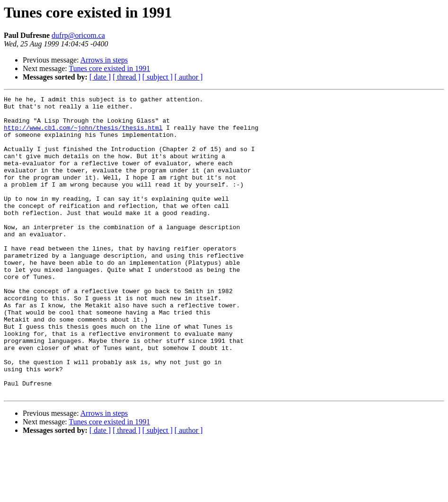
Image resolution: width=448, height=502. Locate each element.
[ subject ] (158, 77)
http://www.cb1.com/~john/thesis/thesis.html (83, 134)
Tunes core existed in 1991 (109, 68)
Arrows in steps (104, 60)
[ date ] (100, 77)
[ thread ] (127, 77)
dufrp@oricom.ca (78, 35)
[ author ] (189, 77)
